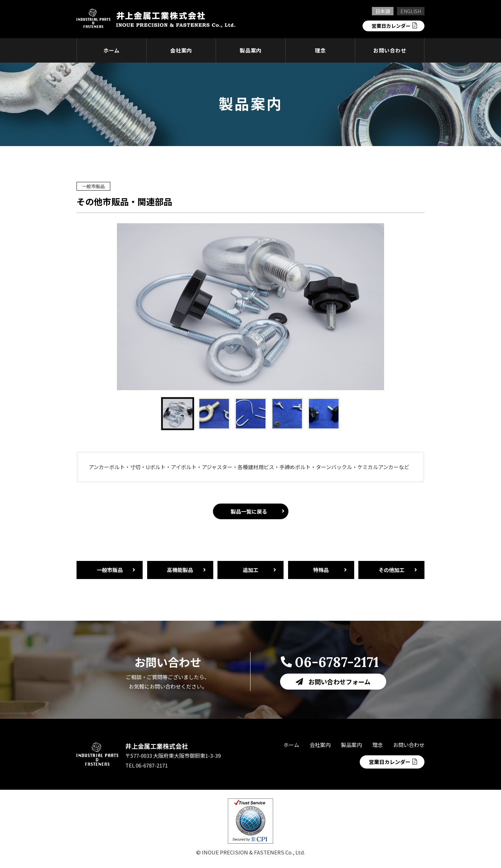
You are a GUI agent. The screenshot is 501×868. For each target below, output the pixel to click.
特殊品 (321, 570)
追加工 (251, 570)
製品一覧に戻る (249, 511)
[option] (250, 307)
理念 (320, 50)
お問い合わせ (390, 50)
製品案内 (251, 50)
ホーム (112, 50)
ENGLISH (411, 11)
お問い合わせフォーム (339, 682)
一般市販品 (110, 570)
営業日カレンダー (390, 26)
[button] (178, 414)
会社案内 (181, 50)
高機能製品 (180, 570)
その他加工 (392, 570)
